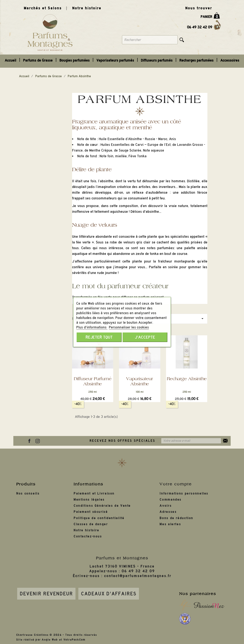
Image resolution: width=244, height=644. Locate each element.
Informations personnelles (184, 493)
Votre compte (176, 484)
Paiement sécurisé (91, 512)
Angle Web (50, 640)
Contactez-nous (88, 536)
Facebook (29, 441)
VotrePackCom (75, 640)
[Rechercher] (150, 40)
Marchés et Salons (43, 8)
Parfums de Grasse (38, 60)
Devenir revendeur (46, 594)
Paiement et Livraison (94, 493)
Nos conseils (28, 493)
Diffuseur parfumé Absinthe (93, 381)
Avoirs (166, 506)
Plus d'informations (92, 327)
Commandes (171, 500)
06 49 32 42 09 (200, 27)
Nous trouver (199, 8)
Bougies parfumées (75, 60)
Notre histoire (87, 8)
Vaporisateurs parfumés (115, 60)
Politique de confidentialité (99, 518)
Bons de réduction (176, 518)
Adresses (168, 512)
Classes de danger (91, 524)
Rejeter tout (99, 337)
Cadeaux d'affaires (109, 594)
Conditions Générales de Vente (102, 506)
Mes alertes (170, 524)
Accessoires (230, 60)
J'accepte (145, 337)
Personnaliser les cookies (129, 327)
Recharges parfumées (196, 60)
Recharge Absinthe (187, 379)
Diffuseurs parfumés (157, 60)
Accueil (10, 60)
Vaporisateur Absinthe (140, 381)
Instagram (38, 441)
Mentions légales (89, 500)
